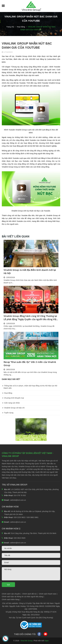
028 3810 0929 (20, 538)
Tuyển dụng (8, 413)
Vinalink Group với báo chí (13, 408)
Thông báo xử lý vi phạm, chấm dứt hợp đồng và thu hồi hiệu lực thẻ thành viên (30, 386)
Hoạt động (7, 393)
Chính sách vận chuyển (11, 594)
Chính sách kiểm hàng (11, 599)
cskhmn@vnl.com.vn (18, 522)
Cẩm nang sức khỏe (11, 403)
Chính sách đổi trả (30, 594)
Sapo (47, 641)
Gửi (8, 585)
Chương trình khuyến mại (13, 398)
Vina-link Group (27, 641)
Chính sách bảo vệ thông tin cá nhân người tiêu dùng (23, 597)
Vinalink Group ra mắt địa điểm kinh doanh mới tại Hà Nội (30, 272)
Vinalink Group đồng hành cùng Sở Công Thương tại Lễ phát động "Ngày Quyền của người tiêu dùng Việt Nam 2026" (30, 318)
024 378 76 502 (20, 495)
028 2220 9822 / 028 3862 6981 (26, 517)
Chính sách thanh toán (48, 594)
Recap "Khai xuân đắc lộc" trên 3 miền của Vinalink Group (30, 364)
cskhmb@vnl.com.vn (18, 500)
